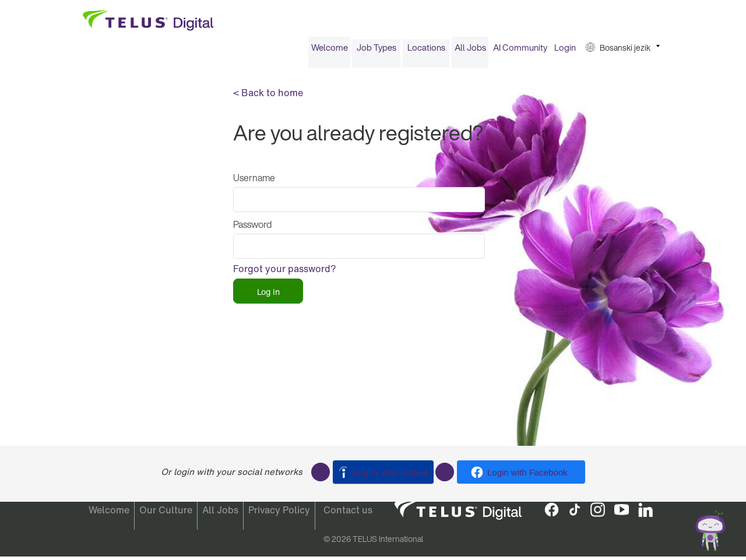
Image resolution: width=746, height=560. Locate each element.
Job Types (376, 51)
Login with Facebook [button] (527, 472)
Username (254, 182)
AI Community (520, 51)
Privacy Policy (279, 513)
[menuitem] (329, 52)
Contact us (348, 513)
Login (565, 51)
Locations (426, 51)
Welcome (330, 51)
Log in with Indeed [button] (390, 472)
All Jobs (470, 51)
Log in (268, 295)
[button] (623, 52)
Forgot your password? (285, 273)
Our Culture (166, 513)
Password (252, 228)
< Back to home (268, 97)
